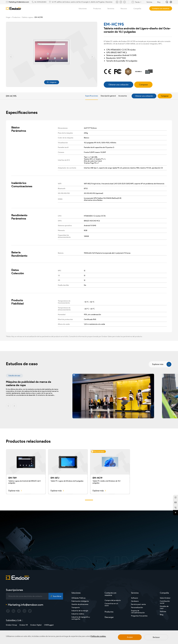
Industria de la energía (80, 611)
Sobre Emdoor (165, 598)
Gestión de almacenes (80, 604)
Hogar (8, 17)
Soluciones (84, 8)
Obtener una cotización (144, 96)
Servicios (112, 8)
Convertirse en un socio (111, 604)
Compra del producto (113, 600)
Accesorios (123, 96)
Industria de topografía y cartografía (81, 618)
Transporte (76, 607)
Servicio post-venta (138, 604)
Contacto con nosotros (161, 9)
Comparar (165, 96)
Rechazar (156, 637)
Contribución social (165, 602)
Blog (162, 615)
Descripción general (108, 96)
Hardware (135, 601)
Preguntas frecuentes (139, 616)
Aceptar (130, 637)
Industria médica (78, 614)
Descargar (109, 617)
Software (135, 598)
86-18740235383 (40, 2)
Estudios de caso (164, 607)
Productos (99, 8)
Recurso (125, 8)
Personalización (137, 607)
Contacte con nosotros (110, 594)
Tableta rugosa (27, 17)
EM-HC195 (39, 17)
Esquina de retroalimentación (138, 612)
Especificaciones (92, 96)
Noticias (163, 611)
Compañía (139, 8)
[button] (11, 57)
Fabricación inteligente (80, 601)
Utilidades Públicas (78, 598)
